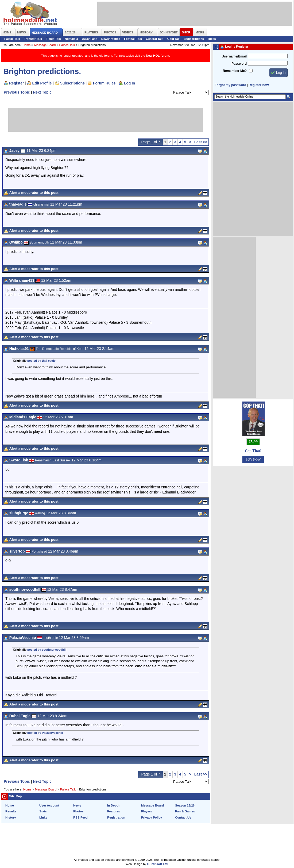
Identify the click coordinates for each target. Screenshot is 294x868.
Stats (43, 811)
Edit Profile (42, 83)
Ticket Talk (53, 39)
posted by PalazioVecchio (45, 733)
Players (147, 811)
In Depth (113, 805)
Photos (78, 811)
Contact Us (183, 817)
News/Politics (111, 39)
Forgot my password (230, 85)
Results (11, 811)
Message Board (45, 45)
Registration (116, 817)
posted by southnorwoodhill (47, 650)
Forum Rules (104, 83)
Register (16, 83)
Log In (129, 83)
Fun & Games (185, 811)
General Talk (155, 39)
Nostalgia (71, 39)
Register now (259, 85)
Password (239, 64)
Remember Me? (235, 71)
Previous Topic (17, 92)
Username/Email (234, 56)
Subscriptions (194, 39)
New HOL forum (158, 56)
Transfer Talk (33, 39)
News (77, 805)
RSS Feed (80, 817)
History (11, 817)
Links (43, 817)
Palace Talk (12, 39)
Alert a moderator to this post (34, 193)
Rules (212, 39)
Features (114, 811)
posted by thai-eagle (41, 361)
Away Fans (90, 39)
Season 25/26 (185, 805)
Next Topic (42, 92)
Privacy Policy (152, 817)
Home (27, 45)
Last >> (201, 142)
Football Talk (133, 39)
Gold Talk (174, 39)
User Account (49, 805)
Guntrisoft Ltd (158, 864)
